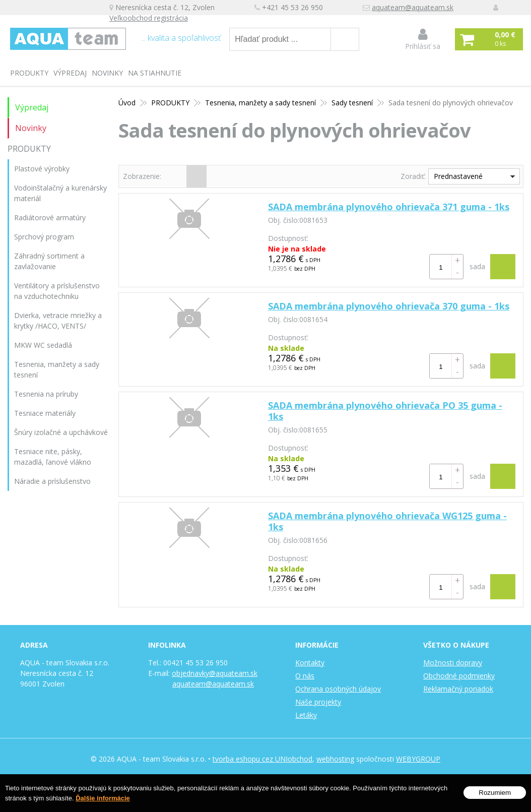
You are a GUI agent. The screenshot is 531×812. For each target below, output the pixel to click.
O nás (305, 676)
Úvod (127, 103)
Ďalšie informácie (103, 798)
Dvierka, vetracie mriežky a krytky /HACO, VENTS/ (58, 321)
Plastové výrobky (42, 169)
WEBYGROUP (418, 759)
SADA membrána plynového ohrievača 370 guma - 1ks (389, 306)
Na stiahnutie (155, 73)
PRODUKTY (29, 73)
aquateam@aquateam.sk (414, 8)
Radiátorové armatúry (50, 217)
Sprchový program (44, 237)
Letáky (306, 715)
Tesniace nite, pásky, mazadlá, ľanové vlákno (53, 457)
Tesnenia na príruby (46, 394)
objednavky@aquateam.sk (215, 673)
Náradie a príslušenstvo (52, 481)
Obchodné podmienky (459, 676)
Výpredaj (70, 73)
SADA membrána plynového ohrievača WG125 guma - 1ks (387, 521)
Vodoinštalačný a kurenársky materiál (60, 193)
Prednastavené (458, 176)
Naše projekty (318, 702)
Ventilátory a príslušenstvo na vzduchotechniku (57, 291)
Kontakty (310, 663)
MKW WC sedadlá (43, 345)
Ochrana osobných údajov (338, 689)
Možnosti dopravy (453, 663)
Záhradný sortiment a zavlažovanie (49, 261)
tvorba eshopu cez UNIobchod (262, 759)
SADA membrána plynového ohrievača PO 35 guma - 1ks (385, 411)
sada (477, 266)
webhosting (335, 759)
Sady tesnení (352, 103)
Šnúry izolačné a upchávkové (61, 432)
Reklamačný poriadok (458, 689)
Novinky (107, 73)
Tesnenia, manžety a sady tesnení (260, 103)
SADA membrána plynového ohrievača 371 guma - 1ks (389, 207)
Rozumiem (495, 793)
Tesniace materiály (45, 413)
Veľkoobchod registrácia (150, 18)
